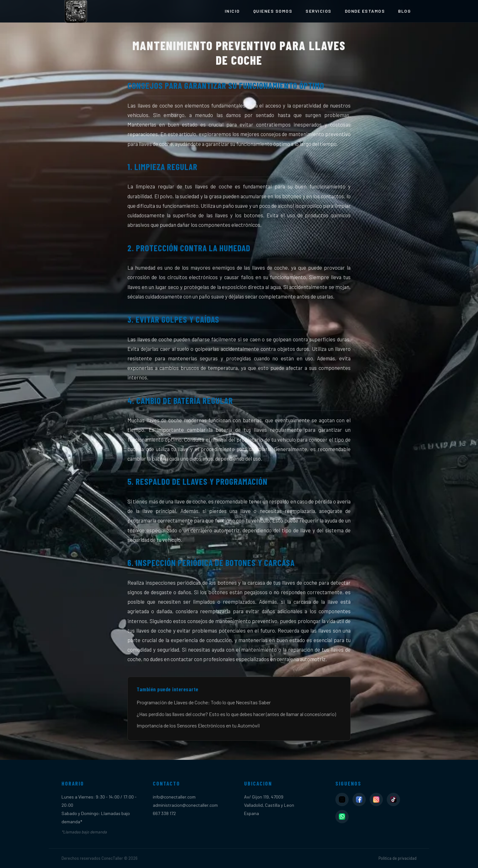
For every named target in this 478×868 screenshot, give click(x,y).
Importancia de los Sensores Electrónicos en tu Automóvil (198, 725)
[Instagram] (376, 799)
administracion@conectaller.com (185, 805)
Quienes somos (273, 11)
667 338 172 (164, 813)
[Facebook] (359, 799)
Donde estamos (365, 11)
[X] (342, 799)
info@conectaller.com (174, 797)
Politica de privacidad (397, 858)
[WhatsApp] (342, 817)
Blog (404, 11)
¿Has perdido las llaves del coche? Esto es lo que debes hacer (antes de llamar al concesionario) (236, 714)
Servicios (319, 11)
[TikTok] (393, 799)
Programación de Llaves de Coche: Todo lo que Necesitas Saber (204, 702)
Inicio (232, 11)
